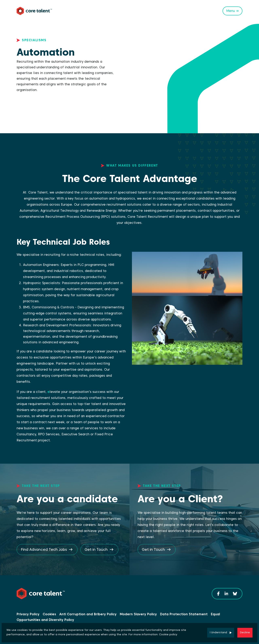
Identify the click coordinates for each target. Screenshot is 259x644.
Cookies (49, 614)
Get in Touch (96, 549)
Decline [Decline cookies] (245, 632)
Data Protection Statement (184, 614)
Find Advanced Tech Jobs (44, 549)
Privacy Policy (28, 614)
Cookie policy (168, 634)
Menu (231, 11)
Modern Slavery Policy (138, 614)
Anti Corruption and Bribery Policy (88, 614)
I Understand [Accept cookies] (218, 632)
